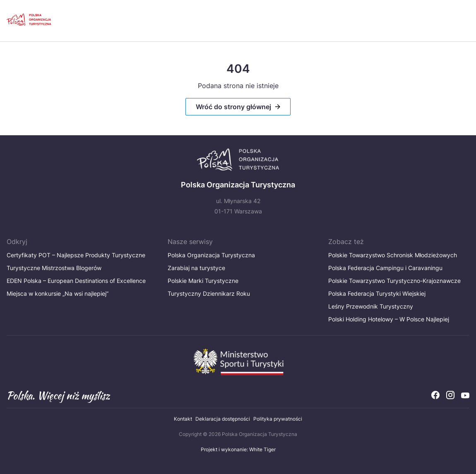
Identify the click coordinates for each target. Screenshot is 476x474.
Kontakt (183, 419)
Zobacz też (346, 242)
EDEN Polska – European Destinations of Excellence (76, 281)
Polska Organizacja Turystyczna (211, 255)
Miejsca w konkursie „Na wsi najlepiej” (58, 293)
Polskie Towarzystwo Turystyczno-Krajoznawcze (394, 281)
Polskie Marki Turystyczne (203, 281)
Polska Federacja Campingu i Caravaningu (385, 268)
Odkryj (17, 242)
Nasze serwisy (190, 242)
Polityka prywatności (278, 419)
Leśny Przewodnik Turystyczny (371, 306)
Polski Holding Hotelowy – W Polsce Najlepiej (389, 319)
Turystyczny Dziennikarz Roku (209, 293)
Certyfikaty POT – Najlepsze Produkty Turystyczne (76, 255)
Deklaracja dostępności (223, 419)
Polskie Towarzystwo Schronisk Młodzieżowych (393, 255)
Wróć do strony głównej (233, 107)
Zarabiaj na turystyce (196, 268)
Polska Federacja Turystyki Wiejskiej (377, 293)
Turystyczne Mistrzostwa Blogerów (56, 268)
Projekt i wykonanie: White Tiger (238, 449)
